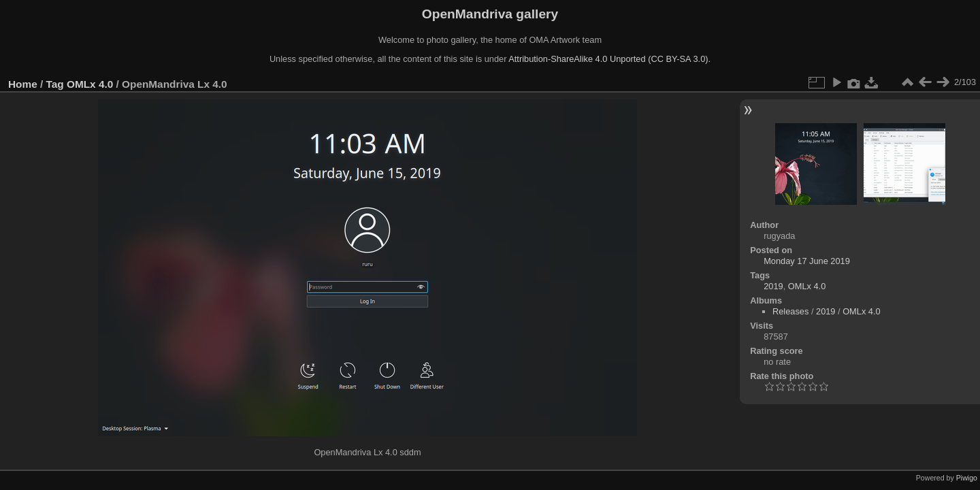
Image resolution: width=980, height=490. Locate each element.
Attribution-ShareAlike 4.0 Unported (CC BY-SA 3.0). (609, 59)
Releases (790, 311)
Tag (55, 84)
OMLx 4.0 (90, 84)
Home (23, 84)
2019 (773, 286)
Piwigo (967, 478)
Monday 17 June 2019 (807, 261)
